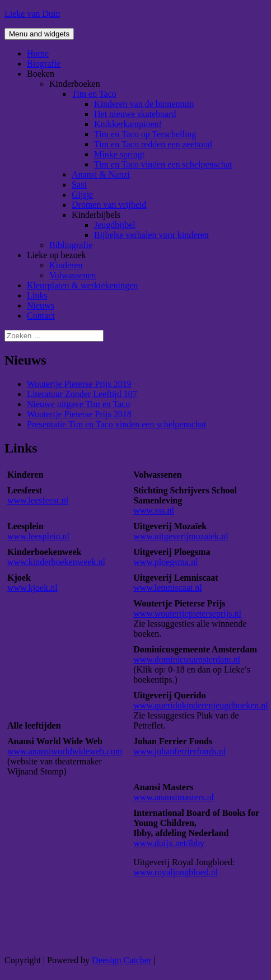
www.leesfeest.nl (38, 500)
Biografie (44, 64)
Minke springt (119, 154)
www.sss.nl (154, 510)
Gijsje (82, 195)
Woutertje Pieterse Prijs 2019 (79, 384)
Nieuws (41, 305)
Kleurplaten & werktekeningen (82, 285)
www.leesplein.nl (38, 536)
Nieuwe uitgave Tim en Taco (78, 404)
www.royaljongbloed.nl (176, 872)
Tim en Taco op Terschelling (145, 134)
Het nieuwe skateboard (135, 114)
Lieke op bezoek (57, 255)
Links (37, 295)
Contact (41, 316)
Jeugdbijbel (115, 225)
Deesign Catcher (122, 960)
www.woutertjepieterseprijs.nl (187, 613)
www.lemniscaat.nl (167, 588)
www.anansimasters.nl (174, 797)
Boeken (41, 74)
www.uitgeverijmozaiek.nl (181, 536)
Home (38, 53)
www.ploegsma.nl (165, 562)
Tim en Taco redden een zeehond (153, 144)
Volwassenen (73, 275)
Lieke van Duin (32, 14)
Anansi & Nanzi (101, 174)
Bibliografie (71, 245)
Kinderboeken (75, 84)
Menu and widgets (39, 34)
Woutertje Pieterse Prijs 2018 (79, 414)
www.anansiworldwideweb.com (65, 751)
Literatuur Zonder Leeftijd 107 (82, 394)
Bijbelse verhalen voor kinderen (151, 235)
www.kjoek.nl (32, 588)
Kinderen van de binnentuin (144, 104)
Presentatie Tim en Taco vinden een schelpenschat (116, 424)
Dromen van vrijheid (109, 205)
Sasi (79, 185)
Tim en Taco (94, 94)
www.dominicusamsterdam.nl (187, 659)
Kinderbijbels (96, 215)
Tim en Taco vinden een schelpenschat (163, 164)
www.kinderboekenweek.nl (56, 562)
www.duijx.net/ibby (169, 843)
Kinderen (66, 265)
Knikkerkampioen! (128, 124)
